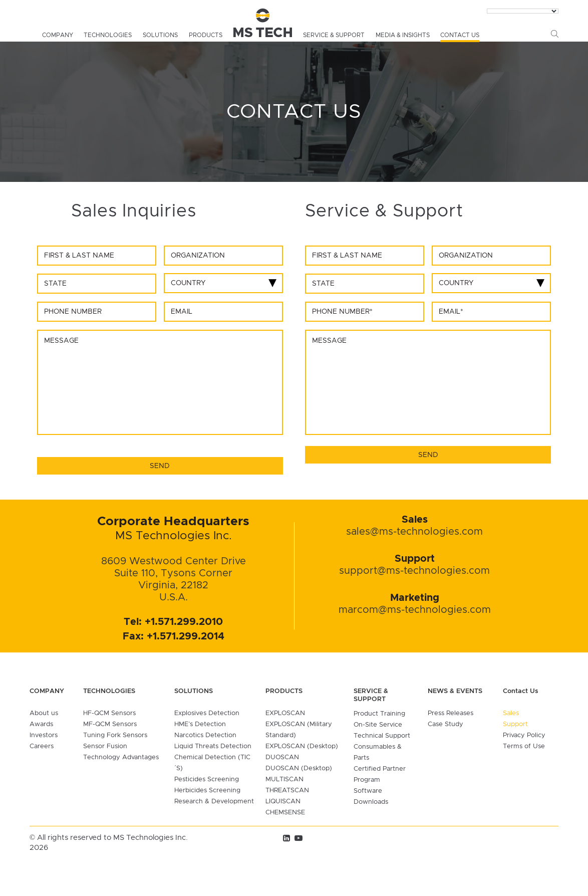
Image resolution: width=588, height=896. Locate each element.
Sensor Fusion (105, 746)
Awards (41, 724)
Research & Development (214, 802)
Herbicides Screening (207, 791)
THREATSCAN (287, 791)
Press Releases (451, 713)
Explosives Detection (207, 713)
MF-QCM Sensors (110, 724)
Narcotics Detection (205, 735)
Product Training (379, 714)
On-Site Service (378, 725)
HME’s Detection (200, 724)
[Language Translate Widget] (523, 11)
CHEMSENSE (285, 813)
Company (58, 35)
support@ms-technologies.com (414, 571)
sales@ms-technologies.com (414, 532)
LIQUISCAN (283, 802)
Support (515, 724)
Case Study (446, 724)
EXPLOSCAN (285, 713)
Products (206, 35)
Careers (42, 746)
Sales (511, 713)
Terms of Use (524, 746)
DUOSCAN (282, 757)
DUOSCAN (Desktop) (299, 768)
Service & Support (334, 35)
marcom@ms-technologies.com (415, 610)
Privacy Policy (524, 735)
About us (44, 713)
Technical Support (382, 736)
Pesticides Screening (207, 779)
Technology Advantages (121, 757)
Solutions (160, 35)
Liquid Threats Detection (213, 746)
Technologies (108, 35)
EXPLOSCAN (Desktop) (302, 746)
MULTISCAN (284, 779)
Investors (44, 735)
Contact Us (460, 35)
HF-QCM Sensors (109, 713)
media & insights (403, 35)
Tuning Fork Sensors (115, 735)
